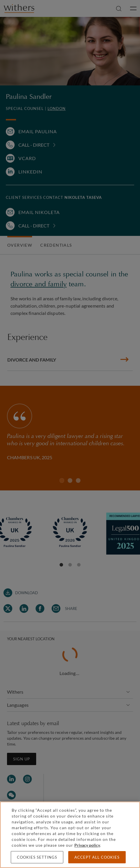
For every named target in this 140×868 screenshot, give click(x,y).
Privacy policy (87, 845)
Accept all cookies (97, 857)
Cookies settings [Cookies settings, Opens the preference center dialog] (37, 857)
